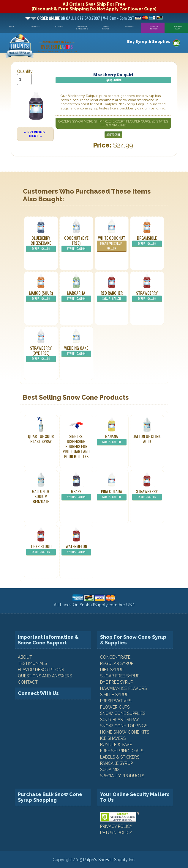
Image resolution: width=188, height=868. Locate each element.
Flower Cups (115, 707)
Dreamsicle (147, 241)
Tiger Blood (41, 549)
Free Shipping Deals (122, 751)
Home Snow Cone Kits (125, 732)
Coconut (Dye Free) (76, 243)
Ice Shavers (113, 738)
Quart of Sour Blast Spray (41, 439)
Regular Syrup (117, 663)
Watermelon (76, 549)
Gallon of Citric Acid (147, 439)
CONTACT (28, 682)
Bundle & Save (116, 745)
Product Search (154, 28)
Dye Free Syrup (117, 682)
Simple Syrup (114, 695)
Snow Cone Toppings (124, 726)
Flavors (59, 27)
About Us (35, 27)
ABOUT (25, 657)
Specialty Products (122, 776)
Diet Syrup (112, 670)
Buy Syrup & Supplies (149, 41)
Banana (112, 439)
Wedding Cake (76, 351)
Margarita (76, 296)
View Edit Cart (177, 28)
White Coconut (112, 243)
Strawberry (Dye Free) (41, 353)
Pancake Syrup (116, 763)
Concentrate (115, 657)
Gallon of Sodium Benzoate (41, 496)
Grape (76, 494)
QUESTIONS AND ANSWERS (45, 676)
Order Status (106, 28)
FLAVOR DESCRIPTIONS (41, 670)
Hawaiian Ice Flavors (123, 688)
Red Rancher (112, 296)
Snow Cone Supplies (123, 713)
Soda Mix (110, 770)
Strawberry (147, 296)
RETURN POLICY (116, 833)
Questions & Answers (82, 28)
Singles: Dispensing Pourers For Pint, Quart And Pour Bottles (76, 446)
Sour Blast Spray (120, 720)
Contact (129, 27)
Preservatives (116, 701)
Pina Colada (112, 494)
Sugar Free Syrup (120, 676)
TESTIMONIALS (32, 663)
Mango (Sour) (41, 296)
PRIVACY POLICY (116, 826)
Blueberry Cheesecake (41, 243)
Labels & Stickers (120, 757)
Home (12, 27)
